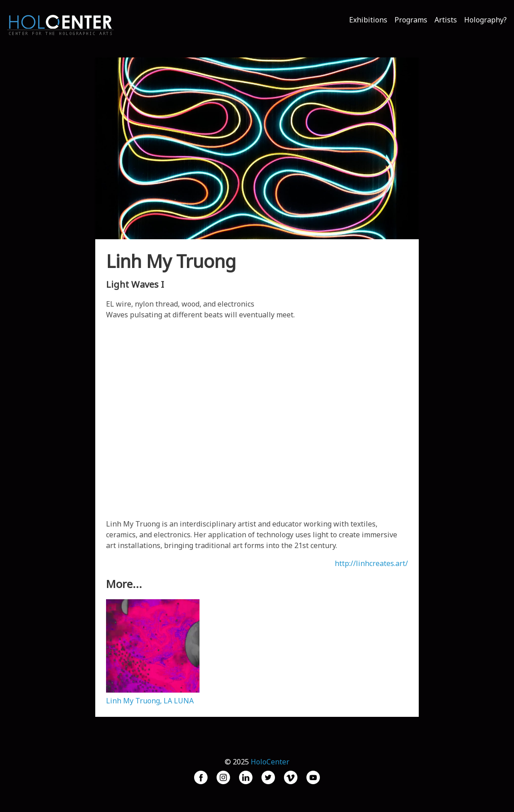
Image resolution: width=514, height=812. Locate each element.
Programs (411, 20)
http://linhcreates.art (370, 563)
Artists (446, 20)
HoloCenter (270, 762)
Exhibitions (368, 20)
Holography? (485, 20)
